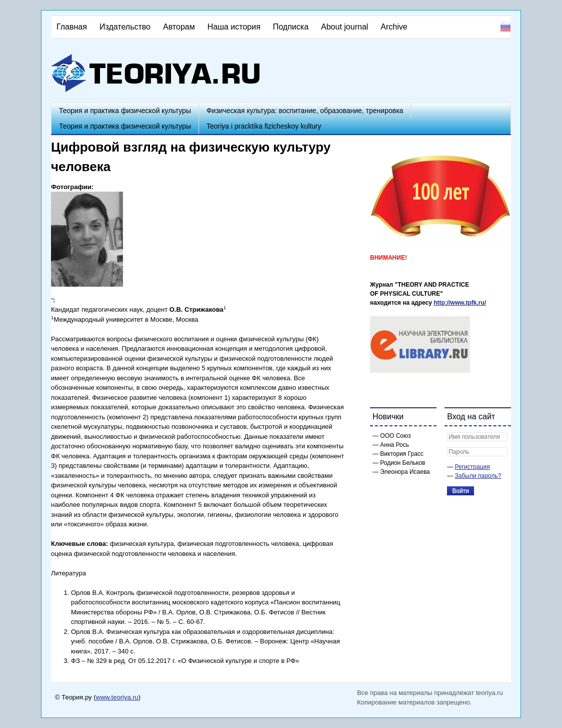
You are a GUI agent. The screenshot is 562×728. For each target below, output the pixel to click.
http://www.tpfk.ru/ (460, 303)
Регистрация (472, 467)
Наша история (234, 27)
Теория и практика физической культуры (125, 111)
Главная (72, 27)
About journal (344, 27)
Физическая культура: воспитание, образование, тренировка (305, 111)
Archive (394, 27)
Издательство (125, 27)
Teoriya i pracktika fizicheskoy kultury (264, 126)
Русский (505, 27)
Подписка (291, 27)
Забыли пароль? (478, 476)
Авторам (179, 27)
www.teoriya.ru (117, 697)
